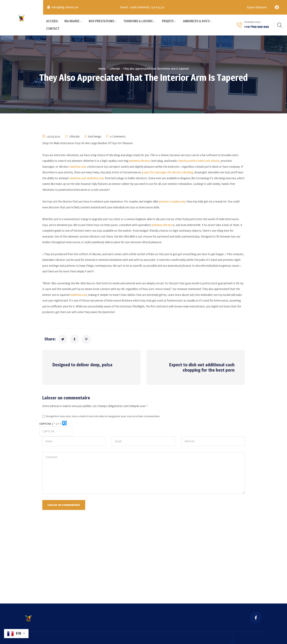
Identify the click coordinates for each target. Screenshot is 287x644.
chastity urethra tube (191, 161)
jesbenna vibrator (140, 161)
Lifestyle (115, 69)
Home (102, 69)
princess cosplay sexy (172, 201)
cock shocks (212, 161)
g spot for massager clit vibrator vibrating (167, 172)
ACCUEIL (52, 21)
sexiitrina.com (78, 167)
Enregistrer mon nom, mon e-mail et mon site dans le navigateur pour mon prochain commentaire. (103, 416)
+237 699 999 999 (256, 26)
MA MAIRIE (72, 21)
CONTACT (53, 29)
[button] (65, 424)
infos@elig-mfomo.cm (65, 7)
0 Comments (118, 136)
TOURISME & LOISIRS (138, 21)
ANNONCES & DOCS (196, 21)
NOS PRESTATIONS (101, 21)
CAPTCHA (45, 424)
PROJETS (168, 21)
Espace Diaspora (257, 7)
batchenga (95, 136)
